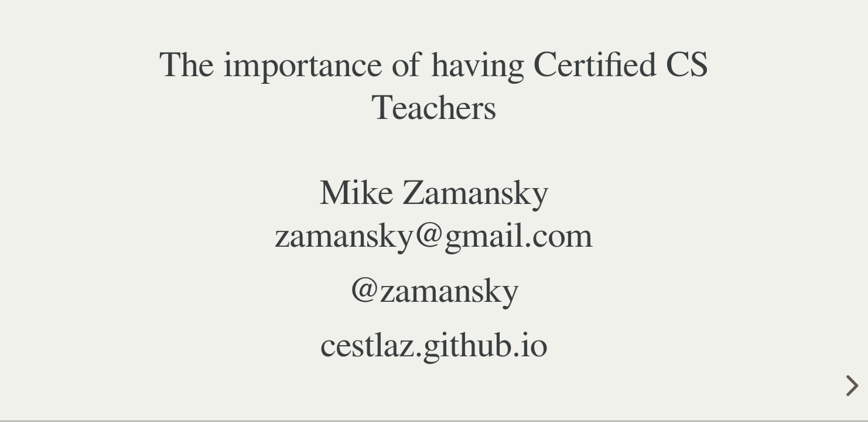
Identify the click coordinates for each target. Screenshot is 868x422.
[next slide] (850, 386)
